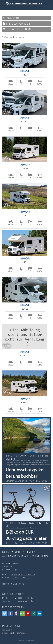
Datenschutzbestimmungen (14, 633)
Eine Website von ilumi (27, 640)
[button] (5, 613)
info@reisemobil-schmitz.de (23, 574)
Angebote (11, 18)
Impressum (7, 630)
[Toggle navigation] (47, 4)
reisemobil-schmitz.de (20, 578)
